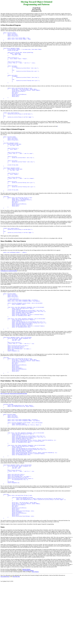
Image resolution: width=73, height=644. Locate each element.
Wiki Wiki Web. (16, 635)
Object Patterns (35, 630)
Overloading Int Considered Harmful (9, 298)
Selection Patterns (26, 628)
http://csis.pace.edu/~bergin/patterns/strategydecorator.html (14, 435)
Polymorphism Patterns (28, 629)
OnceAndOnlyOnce (5, 635)
